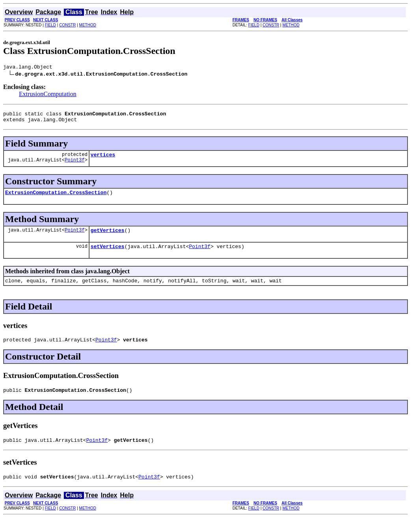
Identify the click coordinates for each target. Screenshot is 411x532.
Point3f (74, 166)
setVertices (108, 254)
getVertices (108, 237)
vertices (103, 159)
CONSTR (67, 25)
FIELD (50, 25)
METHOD (88, 25)
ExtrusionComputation (48, 95)
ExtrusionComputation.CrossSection (56, 198)
